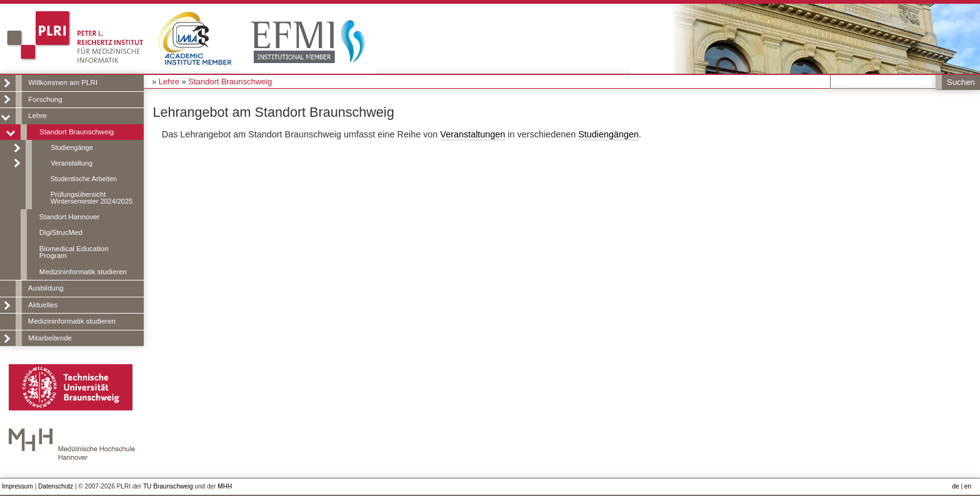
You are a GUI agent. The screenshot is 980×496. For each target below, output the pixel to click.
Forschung (45, 99)
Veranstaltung (72, 163)
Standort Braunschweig (77, 132)
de (955, 486)
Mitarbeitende (50, 338)
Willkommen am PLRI (63, 82)
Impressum (17, 486)
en (968, 486)
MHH (225, 486)
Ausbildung (46, 288)
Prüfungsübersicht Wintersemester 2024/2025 (92, 198)
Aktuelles (43, 305)
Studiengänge (72, 147)
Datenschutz (56, 486)
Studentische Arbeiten (84, 179)
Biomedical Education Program (74, 252)
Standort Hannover (70, 217)
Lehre (37, 116)
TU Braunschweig (168, 486)
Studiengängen (608, 134)
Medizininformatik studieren (83, 272)
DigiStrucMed (61, 232)
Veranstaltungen (472, 134)
